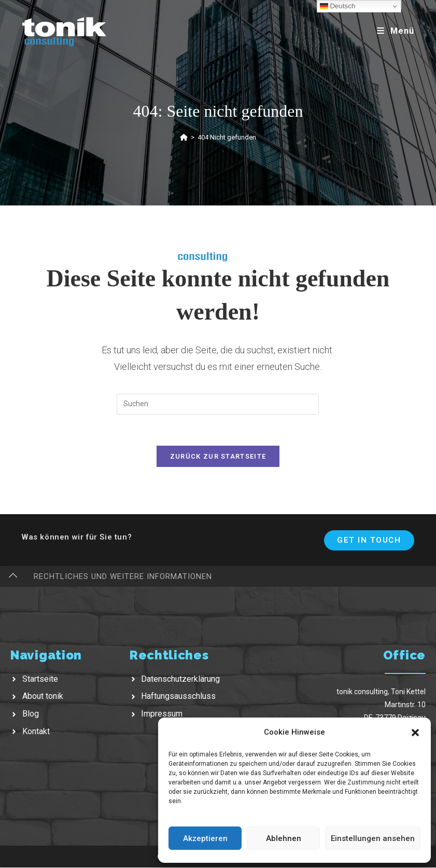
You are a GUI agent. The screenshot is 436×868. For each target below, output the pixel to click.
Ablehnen (284, 838)
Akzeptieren (205, 838)
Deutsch (338, 6)
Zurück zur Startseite (218, 457)
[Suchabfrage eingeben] (218, 404)
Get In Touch (369, 541)
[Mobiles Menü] (396, 31)
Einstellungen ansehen (373, 838)
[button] (415, 733)
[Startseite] (184, 137)
